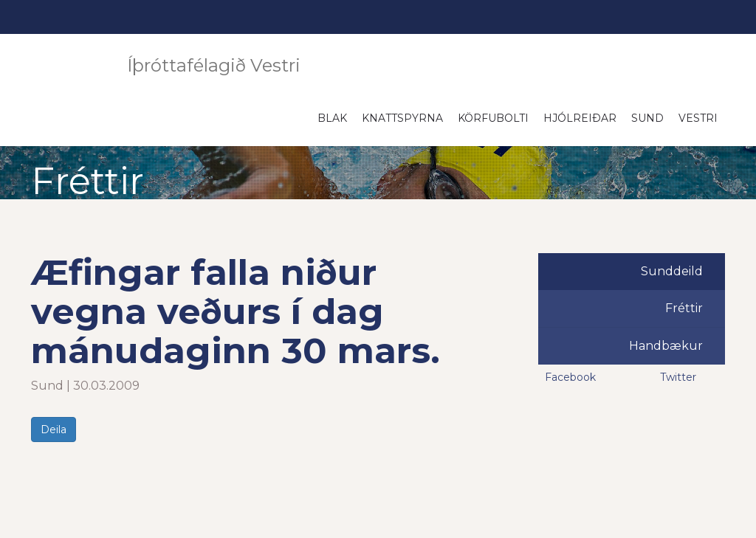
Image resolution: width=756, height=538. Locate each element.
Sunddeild (672, 271)
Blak (332, 118)
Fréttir (684, 308)
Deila (54, 430)
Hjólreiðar (580, 118)
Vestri (698, 118)
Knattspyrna (402, 118)
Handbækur (666, 346)
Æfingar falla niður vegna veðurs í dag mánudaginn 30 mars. (236, 311)
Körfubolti (493, 118)
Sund (647, 118)
